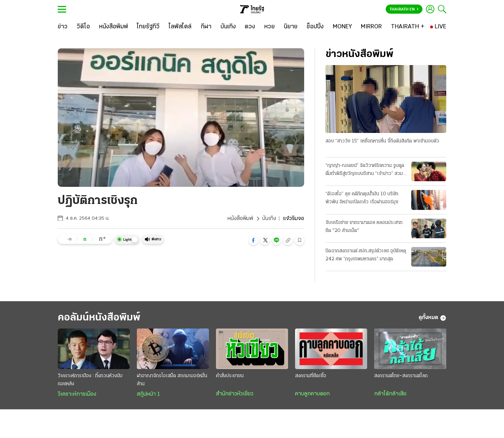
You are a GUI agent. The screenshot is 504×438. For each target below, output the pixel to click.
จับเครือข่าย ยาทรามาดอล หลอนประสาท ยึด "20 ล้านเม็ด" (364, 227)
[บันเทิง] (228, 27)
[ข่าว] (63, 27)
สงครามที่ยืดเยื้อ (311, 376)
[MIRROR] (371, 27)
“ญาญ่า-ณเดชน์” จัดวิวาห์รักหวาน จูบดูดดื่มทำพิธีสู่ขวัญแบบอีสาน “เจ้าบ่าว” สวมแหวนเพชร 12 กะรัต (365, 170)
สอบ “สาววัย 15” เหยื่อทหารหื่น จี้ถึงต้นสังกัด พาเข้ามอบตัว (382, 141)
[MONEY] (342, 27)
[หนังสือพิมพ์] (114, 27)
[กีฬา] (206, 27)
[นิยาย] (291, 27)
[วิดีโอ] (83, 27)
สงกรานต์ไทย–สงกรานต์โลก (401, 376)
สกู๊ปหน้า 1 (148, 394)
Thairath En (404, 9)
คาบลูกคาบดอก (312, 394)
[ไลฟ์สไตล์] (180, 27)
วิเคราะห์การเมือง (77, 394)
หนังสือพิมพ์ (240, 219)
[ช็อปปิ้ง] (315, 27)
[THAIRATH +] (408, 27)
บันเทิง (269, 219)
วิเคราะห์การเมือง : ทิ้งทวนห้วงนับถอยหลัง (90, 380)
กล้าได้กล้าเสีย (390, 394)
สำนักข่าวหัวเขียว (235, 394)
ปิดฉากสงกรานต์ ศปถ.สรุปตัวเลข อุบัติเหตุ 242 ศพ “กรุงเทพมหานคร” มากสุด (366, 255)
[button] (253, 240)
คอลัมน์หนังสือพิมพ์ (99, 318)
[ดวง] (250, 27)
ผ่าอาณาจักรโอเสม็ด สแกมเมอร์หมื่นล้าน (172, 380)
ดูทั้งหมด (432, 318)
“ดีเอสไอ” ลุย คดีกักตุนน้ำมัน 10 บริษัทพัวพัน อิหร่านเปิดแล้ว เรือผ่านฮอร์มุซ (362, 198)
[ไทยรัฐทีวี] (148, 27)
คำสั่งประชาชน (230, 376)
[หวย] (269, 27)
